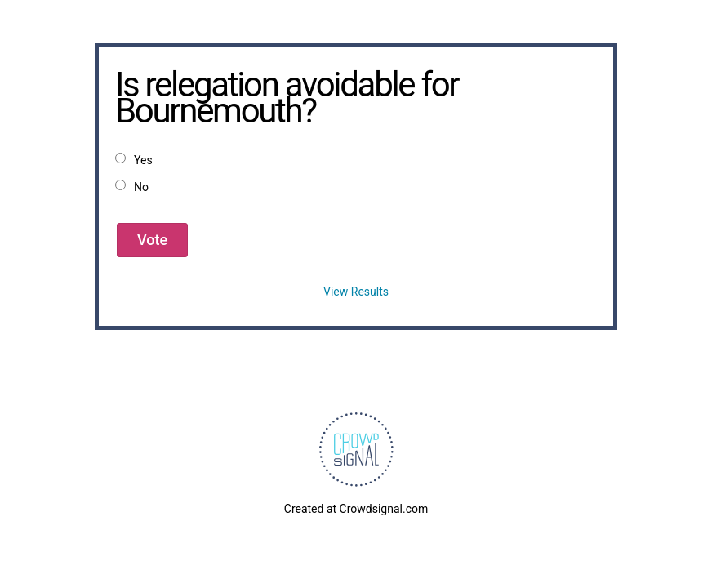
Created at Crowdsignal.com (356, 509)
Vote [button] (152, 240)
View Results (356, 292)
